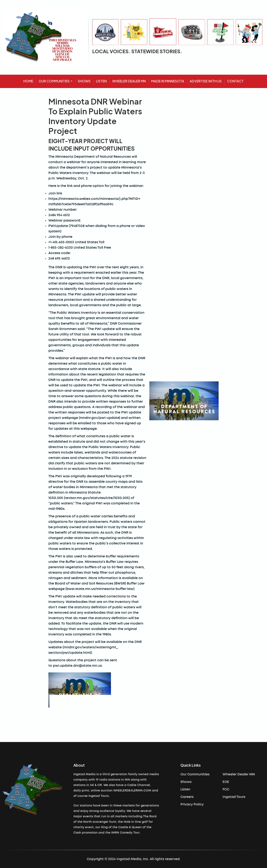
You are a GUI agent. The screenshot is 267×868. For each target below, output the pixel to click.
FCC (226, 789)
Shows (186, 782)
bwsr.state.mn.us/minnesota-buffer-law (100, 589)
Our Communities (195, 774)
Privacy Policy (192, 804)
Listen (185, 789)
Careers (187, 797)
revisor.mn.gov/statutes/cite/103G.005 (97, 498)
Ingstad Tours (234, 797)
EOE (226, 782)
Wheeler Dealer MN (239, 774)
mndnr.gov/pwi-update (99, 418)
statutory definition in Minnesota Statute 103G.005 (92, 493)
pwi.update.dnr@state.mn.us (77, 666)
